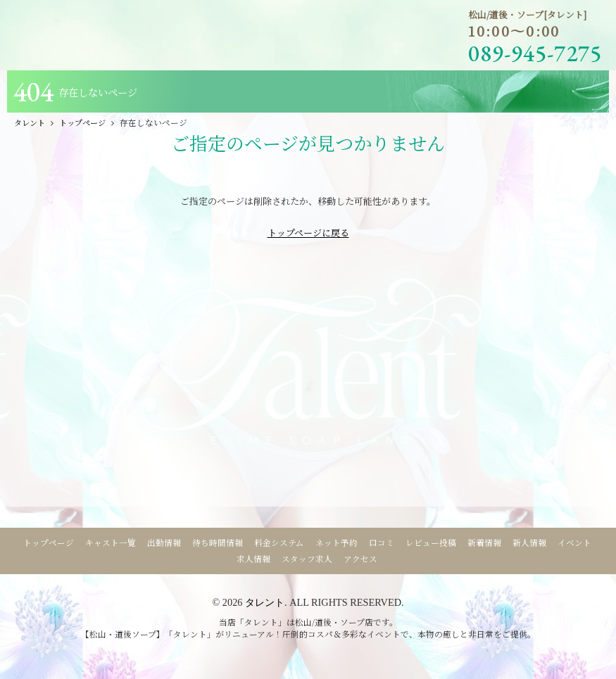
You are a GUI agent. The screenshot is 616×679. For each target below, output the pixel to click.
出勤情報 (164, 542)
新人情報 (529, 542)
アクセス (360, 559)
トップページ (49, 542)
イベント (574, 542)
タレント (265, 602)
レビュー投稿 (431, 542)
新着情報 (484, 542)
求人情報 (253, 559)
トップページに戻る (308, 233)
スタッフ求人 (307, 559)
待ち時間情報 (218, 542)
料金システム (279, 542)
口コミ (382, 542)
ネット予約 (337, 542)
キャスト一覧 (111, 542)
